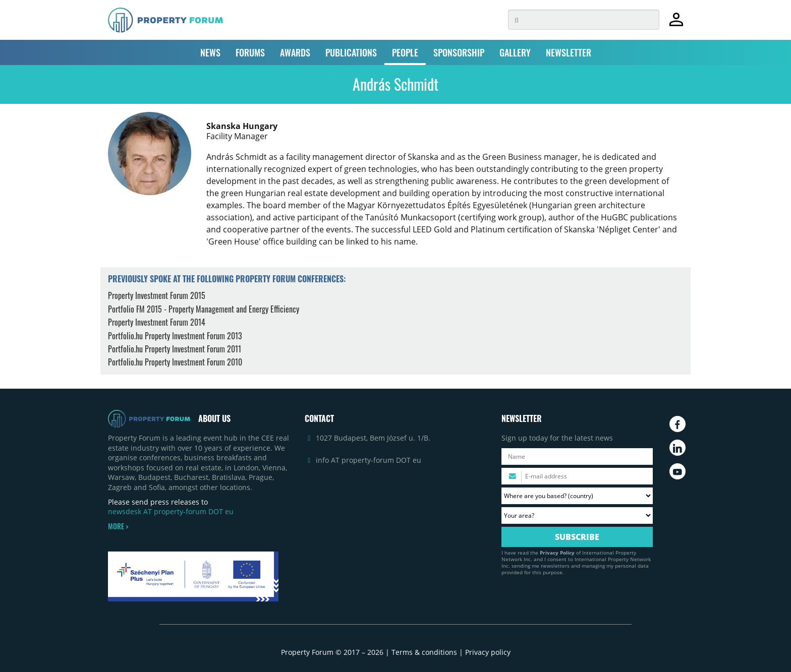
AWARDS (295, 52)
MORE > (118, 526)
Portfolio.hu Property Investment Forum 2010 (175, 362)
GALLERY (515, 52)
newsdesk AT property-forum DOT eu (171, 511)
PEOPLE (405, 52)
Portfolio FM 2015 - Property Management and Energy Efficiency (204, 309)
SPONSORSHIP (459, 52)
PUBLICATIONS (351, 52)
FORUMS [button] (250, 52)
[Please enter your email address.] (577, 476)
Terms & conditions (424, 652)
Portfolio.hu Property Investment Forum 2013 (175, 336)
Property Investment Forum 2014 (157, 322)
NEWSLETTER (569, 52)
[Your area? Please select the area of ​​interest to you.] (577, 515)
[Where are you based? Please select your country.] (577, 496)
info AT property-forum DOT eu (369, 460)
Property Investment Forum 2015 (157, 295)
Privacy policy (488, 652)
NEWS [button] (210, 52)
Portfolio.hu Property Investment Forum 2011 (175, 349)
